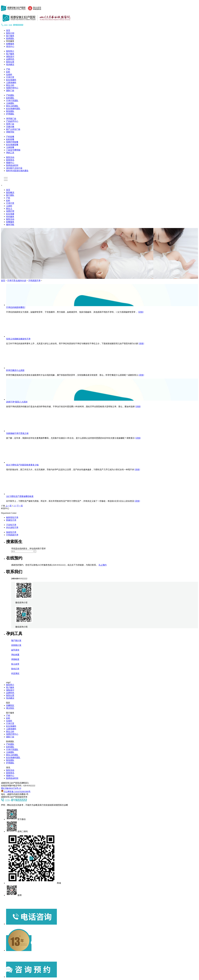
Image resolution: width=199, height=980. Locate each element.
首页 (8, 30)
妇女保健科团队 (13, 109)
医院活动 (10, 157)
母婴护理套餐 (12, 142)
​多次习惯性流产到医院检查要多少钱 (22, 465)
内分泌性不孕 (12, 527)
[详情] (141, 312)
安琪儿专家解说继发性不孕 (18, 339)
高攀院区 (10, 705)
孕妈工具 (10, 153)
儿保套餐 (10, 147)
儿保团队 (10, 103)
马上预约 (103, 565)
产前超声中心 (12, 121)
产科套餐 (10, 137)
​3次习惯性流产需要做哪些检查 (20, 496)
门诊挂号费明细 (13, 150)
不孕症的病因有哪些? (16, 307)
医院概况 (10, 193)
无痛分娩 (10, 127)
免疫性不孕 (11, 532)
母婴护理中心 (12, 88)
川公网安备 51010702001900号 (16, 792)
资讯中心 (10, 46)
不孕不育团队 (12, 101)
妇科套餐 (10, 139)
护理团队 (10, 114)
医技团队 (10, 111)
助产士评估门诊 (13, 129)
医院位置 (10, 62)
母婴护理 (10, 211)
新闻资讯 (10, 160)
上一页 (9, 506)
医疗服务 (10, 36)
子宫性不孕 (11, 525)
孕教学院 (10, 132)
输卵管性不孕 (12, 517)
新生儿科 (10, 85)
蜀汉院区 (10, 708)
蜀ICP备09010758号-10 (11, 788)
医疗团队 (10, 195)
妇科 (8, 72)
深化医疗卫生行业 (14, 168)
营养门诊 (10, 124)
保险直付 (10, 56)
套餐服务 (10, 44)
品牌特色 (10, 59)
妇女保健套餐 (12, 145)
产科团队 (10, 95)
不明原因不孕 (34, 281)
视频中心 (10, 163)
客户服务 (10, 54)
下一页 (20, 506)
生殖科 (9, 75)
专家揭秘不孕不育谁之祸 (17, 433)
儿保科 (9, 206)
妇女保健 (10, 214)
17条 (3, 506)
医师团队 (10, 38)
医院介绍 (10, 33)
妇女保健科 (11, 80)
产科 (8, 69)
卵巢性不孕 (11, 520)
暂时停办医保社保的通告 (17, 171)
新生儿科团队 (12, 106)
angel (8, 682)
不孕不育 (10, 77)
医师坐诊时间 (12, 165)
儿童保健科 (11, 83)
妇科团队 (10, 98)
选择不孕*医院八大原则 (17, 402)
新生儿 (9, 209)
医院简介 (10, 51)
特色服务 (10, 41)
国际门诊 (10, 91)
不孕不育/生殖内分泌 (17, 281)
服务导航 (10, 225)
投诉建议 (10, 64)
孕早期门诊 (11, 119)
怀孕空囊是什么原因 (15, 370)
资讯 (8, 768)
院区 (8, 703)
